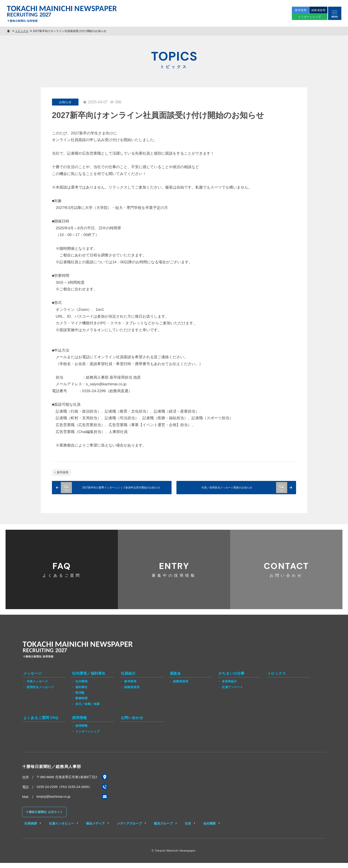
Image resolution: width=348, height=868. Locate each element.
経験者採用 (132, 692)
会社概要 (210, 829)
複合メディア (95, 829)
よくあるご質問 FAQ (41, 723)
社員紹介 (128, 678)
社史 (188, 829)
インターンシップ (88, 737)
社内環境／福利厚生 (89, 678)
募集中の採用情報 (174, 571)
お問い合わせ (286, 571)
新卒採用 (63, 472)
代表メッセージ (37, 686)
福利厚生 (82, 692)
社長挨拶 (31, 829)
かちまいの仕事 (232, 678)
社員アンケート (232, 692)
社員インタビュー (61, 829)
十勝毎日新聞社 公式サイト (44, 817)
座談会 (175, 678)
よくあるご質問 (62, 571)
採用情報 (80, 723)
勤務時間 (82, 703)
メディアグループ (129, 829)
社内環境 (82, 686)
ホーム (9, 31)
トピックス (22, 31)
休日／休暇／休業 (88, 709)
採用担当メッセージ (40, 692)
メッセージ (33, 678)
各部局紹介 (229, 686)
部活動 (80, 698)
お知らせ (65, 102)
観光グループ (163, 829)
